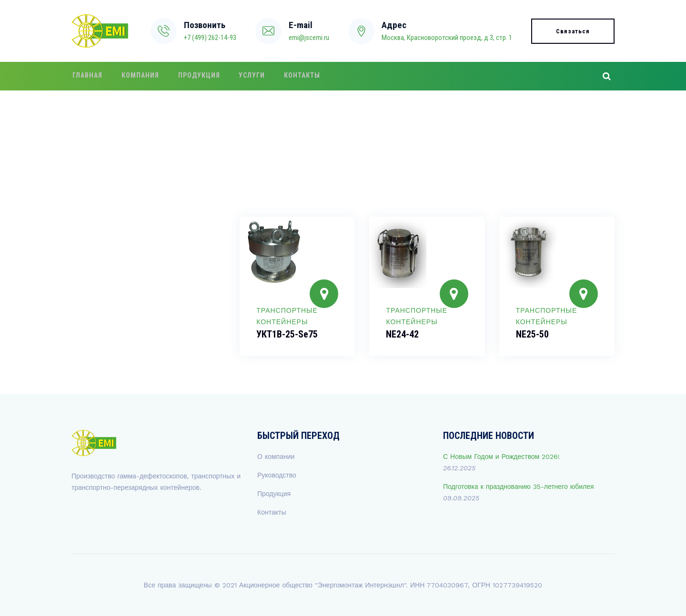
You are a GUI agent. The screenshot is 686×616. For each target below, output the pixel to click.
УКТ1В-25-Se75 (287, 334)
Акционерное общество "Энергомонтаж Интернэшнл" (323, 585)
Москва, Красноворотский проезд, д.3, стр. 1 (447, 38)
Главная (86, 76)
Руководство (277, 475)
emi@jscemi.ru (309, 38)
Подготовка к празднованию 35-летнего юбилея (519, 487)
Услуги (244, 76)
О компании (276, 457)
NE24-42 (402, 334)
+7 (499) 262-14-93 (210, 38)
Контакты (292, 76)
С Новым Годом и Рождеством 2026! (501, 457)
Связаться (573, 31)
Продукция (193, 76)
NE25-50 (532, 334)
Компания (137, 76)
